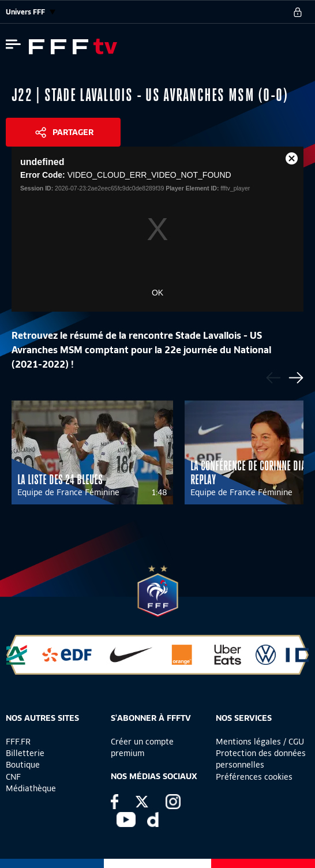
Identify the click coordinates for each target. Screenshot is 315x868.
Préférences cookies (254, 777)
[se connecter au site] (298, 12)
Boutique (23, 765)
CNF (13, 777)
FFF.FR (18, 742)
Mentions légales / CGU (260, 742)
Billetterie (25, 753)
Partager (73, 132)
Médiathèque (31, 788)
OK (157, 293)
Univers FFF (31, 12)
